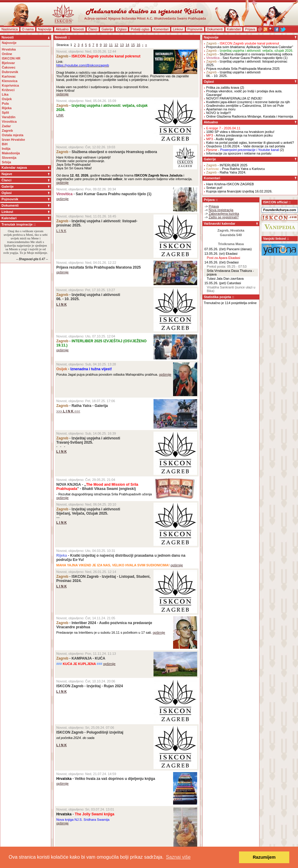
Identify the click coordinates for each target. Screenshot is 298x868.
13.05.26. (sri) (215, 254)
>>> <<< (68, 411)
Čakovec (9, 67)
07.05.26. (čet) (215, 249)
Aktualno (62, 29)
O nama (28, 29)
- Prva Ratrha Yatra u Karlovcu (236, 169)
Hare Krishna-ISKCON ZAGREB (230, 184)
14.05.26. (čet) (215, 262)
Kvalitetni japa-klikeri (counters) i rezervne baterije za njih (248, 102)
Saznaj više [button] (178, 857)
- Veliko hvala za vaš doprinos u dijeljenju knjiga (106, 779)
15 (133, 45)
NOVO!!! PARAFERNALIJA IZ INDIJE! (234, 98)
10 (105, 45)
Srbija (6, 162)
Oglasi (122, 29)
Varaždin (9, 117)
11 (111, 45)
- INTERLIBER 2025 (227, 165)
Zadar (6, 126)
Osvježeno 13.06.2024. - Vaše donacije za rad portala (246, 146)
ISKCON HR (11, 58)
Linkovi (178, 29)
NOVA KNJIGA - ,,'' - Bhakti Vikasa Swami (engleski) (97, 487)
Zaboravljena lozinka (224, 214)
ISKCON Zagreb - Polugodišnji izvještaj (90, 732)
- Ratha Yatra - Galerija (82, 406)
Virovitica (9, 122)
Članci (93, 29)
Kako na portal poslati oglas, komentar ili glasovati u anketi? (250, 143)
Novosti (78, 29)
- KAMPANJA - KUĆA (81, 658)
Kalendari (234, 29)
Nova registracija (221, 210)
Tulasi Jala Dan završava (225, 279)
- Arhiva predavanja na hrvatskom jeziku (239, 135)
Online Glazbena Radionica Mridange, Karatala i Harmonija (250, 116)
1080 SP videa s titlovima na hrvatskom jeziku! (240, 132)
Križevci (8, 90)
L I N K (61, 231)
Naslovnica (10, 29)
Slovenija (9, 158)
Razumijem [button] (264, 857)
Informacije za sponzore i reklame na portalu (239, 153)
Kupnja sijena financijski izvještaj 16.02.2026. (239, 191)
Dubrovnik (10, 72)
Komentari (161, 29)
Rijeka (7, 108)
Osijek (7, 99)
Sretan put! (214, 188)
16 (138, 45)
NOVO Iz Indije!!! (219, 113)
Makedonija (11, 153)
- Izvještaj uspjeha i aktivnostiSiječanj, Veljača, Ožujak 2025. (88, 511)
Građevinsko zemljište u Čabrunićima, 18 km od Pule (245, 106)
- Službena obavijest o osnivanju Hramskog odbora (107, 152)
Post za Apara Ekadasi (223, 258)
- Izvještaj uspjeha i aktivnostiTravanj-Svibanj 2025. (88, 440)
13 (122, 45)
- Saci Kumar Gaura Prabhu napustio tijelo (101, 194)
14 (127, 45)
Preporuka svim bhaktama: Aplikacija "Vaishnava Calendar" (250, 47)
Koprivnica (10, 85)
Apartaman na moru (221, 109)
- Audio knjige (220, 139)
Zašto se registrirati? (224, 217)
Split (5, 112)
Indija (6, 149)
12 (116, 45)
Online (7, 54)
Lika (5, 94)
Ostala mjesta (13, 135)
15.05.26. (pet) (215, 283)
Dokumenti (215, 29)
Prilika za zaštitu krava (223, 88)
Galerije (107, 29)
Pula (5, 103)
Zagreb (7, 131)
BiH (5, 144)
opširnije (62, 94)
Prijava (250, 29)
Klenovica (10, 81)
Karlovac (9, 76)
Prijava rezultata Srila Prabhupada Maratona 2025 (99, 267)
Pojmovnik (195, 29)
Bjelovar (8, 63)
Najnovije (45, 29)
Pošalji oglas (140, 29)
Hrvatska (9, 49)
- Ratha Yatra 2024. (226, 172)
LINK (60, 115)
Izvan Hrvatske (13, 140)
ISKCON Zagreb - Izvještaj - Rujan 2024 (90, 686)
